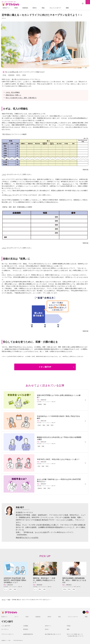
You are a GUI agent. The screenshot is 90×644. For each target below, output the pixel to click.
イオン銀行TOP (6, 626)
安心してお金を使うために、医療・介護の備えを (21, 98)
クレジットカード (55, 8)
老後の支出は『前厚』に (13, 95)
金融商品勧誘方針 (28, 634)
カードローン (5, 629)
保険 (67, 8)
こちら (4, 174)
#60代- (18, 75)
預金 (43, 8)
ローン (17, 617)
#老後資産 (11, 75)
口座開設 (26, 626)
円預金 (69, 626)
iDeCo (35, 8)
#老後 (24, 75)
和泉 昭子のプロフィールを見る (27, 538)
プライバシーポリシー (8, 634)
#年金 (4, 75)
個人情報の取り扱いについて (53, 634)
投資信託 (25, 8)
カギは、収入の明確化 (13, 92)
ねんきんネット (67, 184)
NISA (16, 8)
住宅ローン (6, 8)
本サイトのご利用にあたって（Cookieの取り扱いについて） (75, 635)
